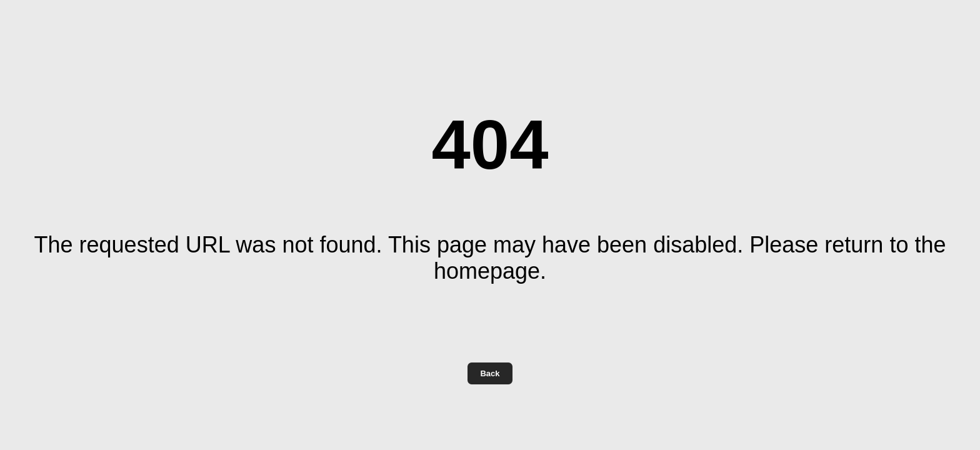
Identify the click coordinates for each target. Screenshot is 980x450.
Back (490, 373)
